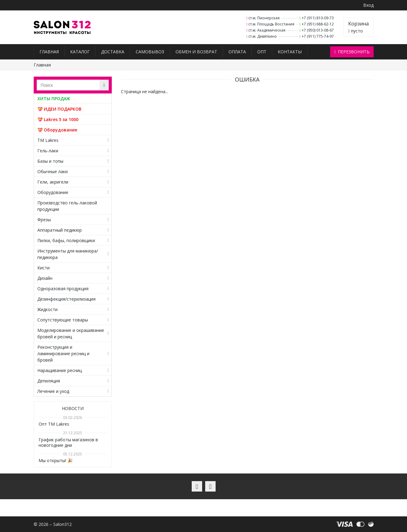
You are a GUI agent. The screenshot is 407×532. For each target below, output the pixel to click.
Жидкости (47, 309)
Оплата (237, 52)
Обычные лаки (53, 171)
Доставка (113, 52)
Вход (368, 5)
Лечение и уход (53, 391)
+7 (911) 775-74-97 (318, 36)
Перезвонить (352, 52)
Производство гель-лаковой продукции (67, 206)
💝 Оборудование (57, 130)
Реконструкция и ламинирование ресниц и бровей (63, 353)
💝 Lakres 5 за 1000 (58, 119)
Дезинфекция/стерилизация (66, 299)
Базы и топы (50, 161)
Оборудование (53, 192)
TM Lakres (48, 140)
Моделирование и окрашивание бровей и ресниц (71, 333)
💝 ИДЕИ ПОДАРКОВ (59, 109)
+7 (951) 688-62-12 (318, 24)
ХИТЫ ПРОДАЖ (54, 99)
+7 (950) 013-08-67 (318, 30)
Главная (49, 52)
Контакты (290, 52)
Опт (262, 52)
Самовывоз (150, 52)
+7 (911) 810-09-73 (318, 18)
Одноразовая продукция (63, 289)
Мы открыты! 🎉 (56, 460)
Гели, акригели (53, 182)
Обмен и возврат (196, 52)
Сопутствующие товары (63, 320)
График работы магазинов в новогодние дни (68, 442)
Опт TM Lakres (54, 424)
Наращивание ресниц (60, 370)
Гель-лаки (48, 151)
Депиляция (49, 381)
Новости (73, 408)
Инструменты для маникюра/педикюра (68, 254)
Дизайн (45, 278)
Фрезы (44, 220)
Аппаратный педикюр (60, 230)
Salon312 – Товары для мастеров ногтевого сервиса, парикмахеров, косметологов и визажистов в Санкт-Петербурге (62, 27)
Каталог (80, 52)
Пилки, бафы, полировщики (66, 240)
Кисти (43, 268)
